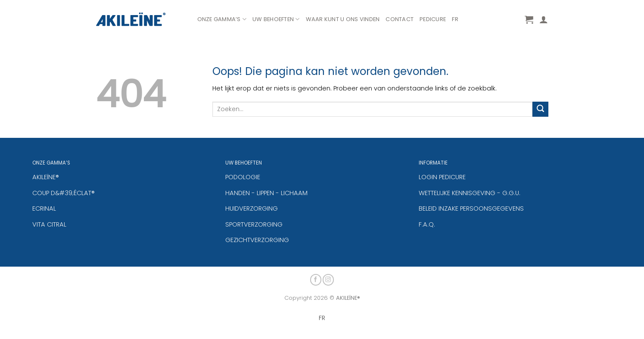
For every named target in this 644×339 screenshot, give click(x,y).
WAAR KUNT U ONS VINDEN (343, 19)
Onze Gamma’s (222, 19)
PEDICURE (433, 19)
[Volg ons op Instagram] (328, 279)
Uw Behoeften (276, 19)
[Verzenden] (540, 109)
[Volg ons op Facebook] (316, 279)
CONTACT (400, 19)
